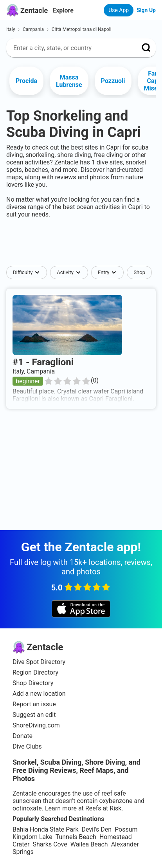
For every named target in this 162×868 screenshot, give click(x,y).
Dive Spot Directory (39, 662)
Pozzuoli (113, 81)
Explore (63, 10)
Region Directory (35, 672)
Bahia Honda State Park (45, 829)
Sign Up (146, 10)
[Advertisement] (81, 242)
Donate (22, 736)
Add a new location (39, 694)
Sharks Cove (50, 844)
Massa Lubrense (69, 81)
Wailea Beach (89, 844)
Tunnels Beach (76, 837)
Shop (139, 272)
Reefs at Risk (103, 808)
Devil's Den (96, 829)
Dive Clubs (27, 746)
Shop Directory (33, 683)
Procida (26, 81)
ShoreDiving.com (36, 725)
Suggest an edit (34, 715)
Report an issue (34, 704)
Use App (119, 10)
